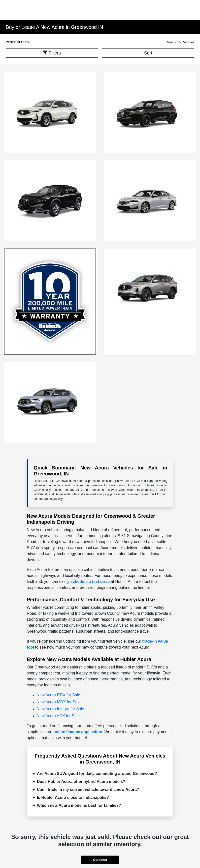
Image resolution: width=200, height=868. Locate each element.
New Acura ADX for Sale (58, 716)
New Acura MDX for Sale (59, 702)
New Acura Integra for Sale (60, 709)
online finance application (78, 732)
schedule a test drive (90, 582)
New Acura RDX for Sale (58, 695)
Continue (100, 860)
